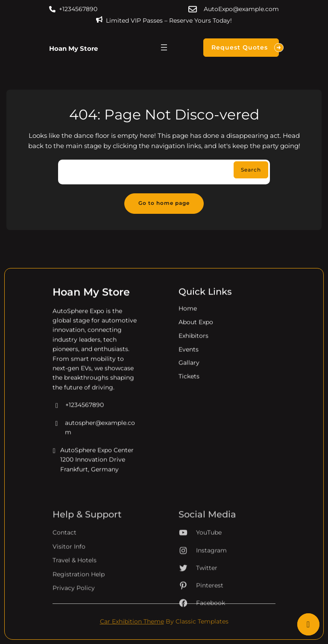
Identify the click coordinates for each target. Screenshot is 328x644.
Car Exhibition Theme (132, 621)
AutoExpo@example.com (241, 9)
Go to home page (164, 203)
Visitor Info (69, 571)
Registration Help (79, 599)
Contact (64, 558)
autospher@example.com (94, 434)
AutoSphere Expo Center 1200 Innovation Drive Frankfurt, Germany (93, 466)
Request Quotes (245, 48)
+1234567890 (78, 9)
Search (251, 170)
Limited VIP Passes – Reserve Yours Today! (169, 20)
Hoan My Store (73, 48)
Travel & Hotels (75, 586)
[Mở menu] (164, 47)
